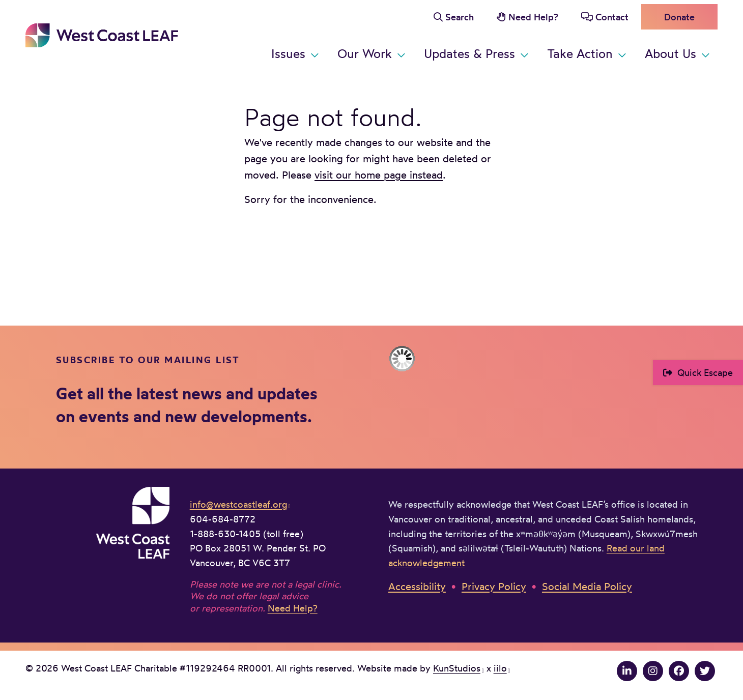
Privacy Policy (494, 586)
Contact (612, 17)
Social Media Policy (587, 586)
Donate (679, 17)
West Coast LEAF (102, 35)
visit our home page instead (379, 175)
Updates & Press (469, 53)
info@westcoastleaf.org (238, 504)
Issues (288, 53)
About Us (670, 53)
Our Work (365, 53)
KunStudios (457, 668)
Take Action (580, 53)
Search (460, 17)
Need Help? (533, 17)
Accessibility (417, 586)
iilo (500, 668)
